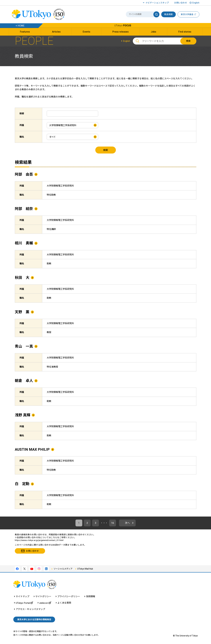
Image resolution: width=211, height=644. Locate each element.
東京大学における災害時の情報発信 (34, 619)
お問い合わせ (181, 3)
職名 (22, 137)
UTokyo (123, 26)
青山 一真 (24, 346)
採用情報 (91, 597)
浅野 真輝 (23, 415)
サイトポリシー (43, 597)
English (127, 41)
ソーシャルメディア (63, 569)
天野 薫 (22, 312)
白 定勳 (22, 484)
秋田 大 (22, 278)
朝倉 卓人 (24, 381)
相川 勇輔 (24, 243)
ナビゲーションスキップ (157, 3)
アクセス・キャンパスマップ (30, 609)
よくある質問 (64, 603)
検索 (188, 41)
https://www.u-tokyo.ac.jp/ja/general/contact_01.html (39, 540)
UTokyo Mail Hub (85, 569)
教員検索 (168, 14)
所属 (22, 125)
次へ (127, 523)
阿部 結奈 (24, 209)
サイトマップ (23, 597)
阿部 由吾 (24, 174)
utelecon (45, 603)
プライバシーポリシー (69, 597)
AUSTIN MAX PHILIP (32, 449)
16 (113, 523)
